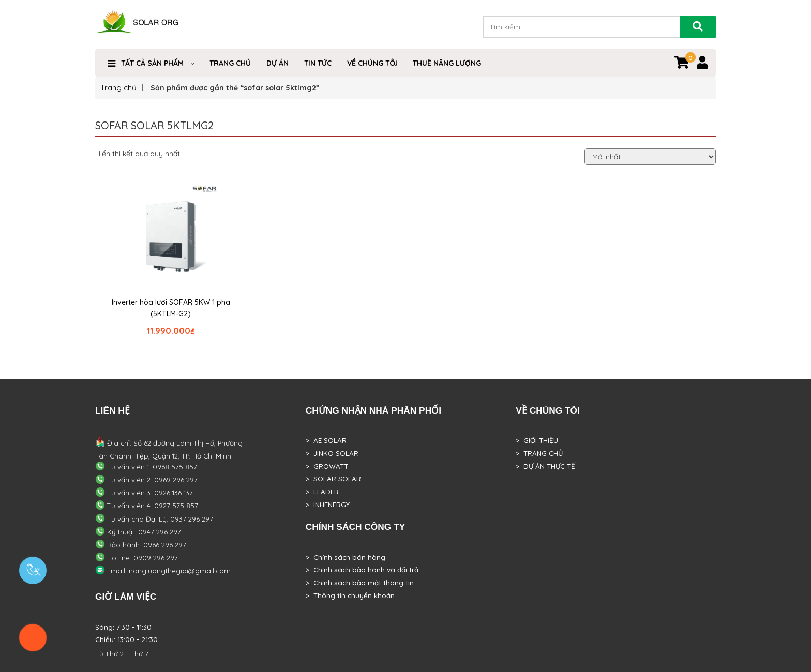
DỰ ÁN (277, 63)
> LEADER (322, 492)
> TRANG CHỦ (539, 453)
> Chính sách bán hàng (346, 557)
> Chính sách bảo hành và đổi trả (362, 570)
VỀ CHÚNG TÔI (372, 63)
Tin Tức (318, 63)
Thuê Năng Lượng (447, 63)
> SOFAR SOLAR (333, 479)
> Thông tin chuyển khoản (350, 595)
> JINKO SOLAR (332, 453)
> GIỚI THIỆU (537, 440)
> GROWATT (327, 466)
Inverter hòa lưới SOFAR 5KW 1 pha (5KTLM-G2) (171, 308)
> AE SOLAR (326, 440)
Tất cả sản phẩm (152, 63)
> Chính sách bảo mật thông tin (360, 583)
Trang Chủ (230, 63)
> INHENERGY (328, 505)
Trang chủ (118, 88)
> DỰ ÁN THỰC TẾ (545, 466)
